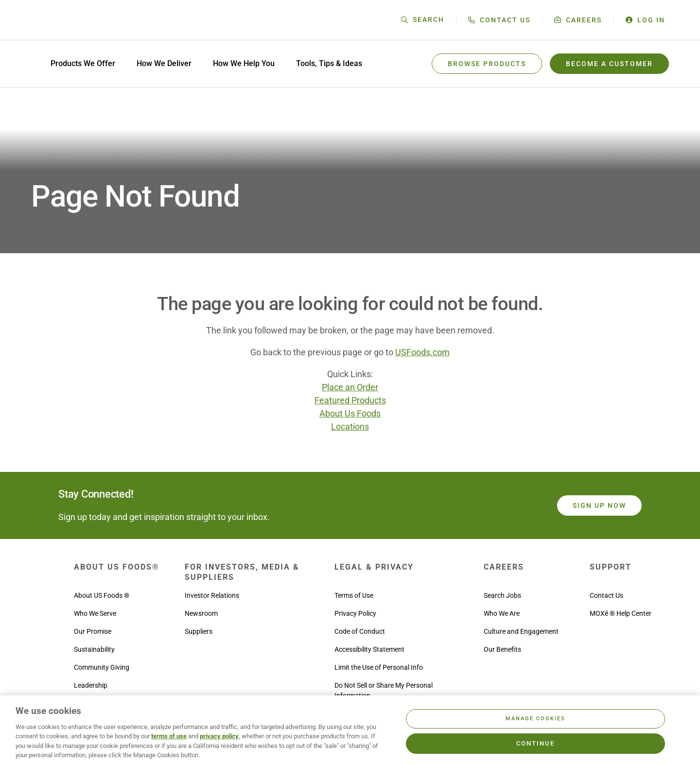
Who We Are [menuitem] (502, 613)
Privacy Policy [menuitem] (355, 613)
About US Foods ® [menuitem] (102, 595)
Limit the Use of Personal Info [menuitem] (379, 667)
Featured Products (350, 400)
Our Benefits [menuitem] (502, 649)
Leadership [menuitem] (91, 685)
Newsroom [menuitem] (201, 613)
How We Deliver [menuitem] (164, 63)
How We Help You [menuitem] (244, 63)
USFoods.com (422, 352)
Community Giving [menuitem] (102, 667)
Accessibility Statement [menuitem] (369, 649)
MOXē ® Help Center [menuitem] (621, 613)
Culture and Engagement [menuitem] (521, 631)
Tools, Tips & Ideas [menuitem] (329, 63)
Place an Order (350, 387)
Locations (350, 426)
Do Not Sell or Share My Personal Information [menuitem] (384, 690)
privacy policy (219, 736)
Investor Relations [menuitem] (212, 595)
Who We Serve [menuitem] (95, 613)
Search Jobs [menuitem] (502, 595)
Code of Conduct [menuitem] (360, 631)
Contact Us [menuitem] (606, 595)
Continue (535, 743)
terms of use (169, 736)
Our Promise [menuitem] (93, 631)
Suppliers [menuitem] (199, 631)
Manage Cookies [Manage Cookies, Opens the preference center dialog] (535, 719)
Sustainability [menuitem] (94, 649)
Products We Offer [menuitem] (83, 63)
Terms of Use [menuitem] (354, 595)
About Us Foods (350, 413)
